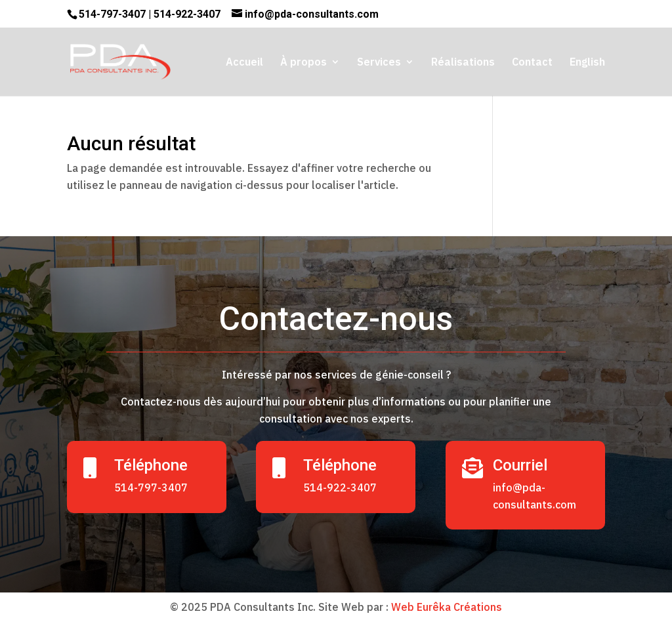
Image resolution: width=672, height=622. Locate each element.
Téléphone (151, 465)
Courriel (520, 465)
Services (379, 63)
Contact (532, 63)
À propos (304, 63)
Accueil (244, 63)
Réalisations (463, 63)
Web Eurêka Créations (447, 607)
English (587, 63)
